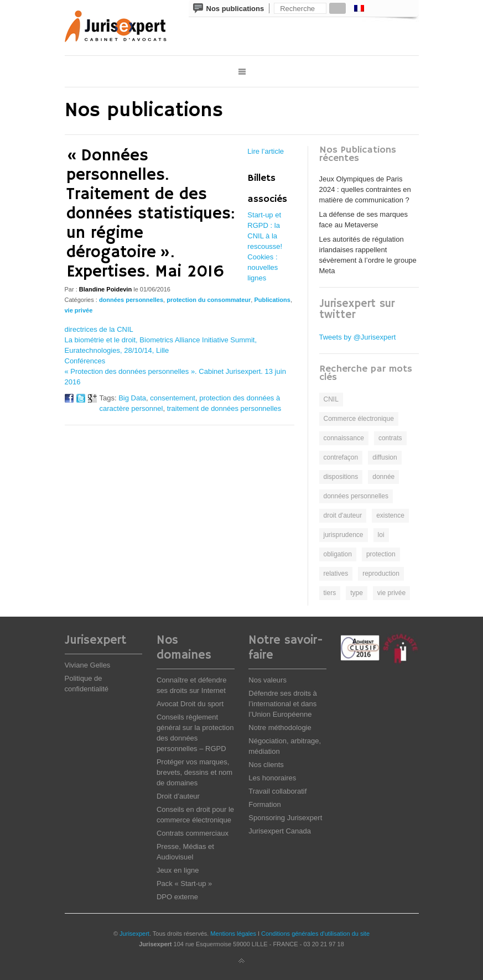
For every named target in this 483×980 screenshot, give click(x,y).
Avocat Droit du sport (190, 704)
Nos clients (266, 765)
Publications (272, 300)
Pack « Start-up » (184, 883)
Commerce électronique (359, 419)
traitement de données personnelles (224, 408)
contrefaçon (341, 457)
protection (381, 554)
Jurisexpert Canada (280, 831)
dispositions (341, 477)
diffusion (385, 457)
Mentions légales (233, 934)
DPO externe (177, 897)
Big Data (132, 398)
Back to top (242, 961)
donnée (383, 477)
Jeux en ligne (178, 870)
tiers (330, 593)
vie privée (79, 310)
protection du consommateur (209, 300)
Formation (265, 804)
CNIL (331, 399)
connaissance (344, 438)
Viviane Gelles (88, 665)
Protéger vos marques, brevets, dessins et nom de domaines (194, 772)
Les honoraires (272, 778)
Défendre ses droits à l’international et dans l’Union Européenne (283, 704)
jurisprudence (344, 535)
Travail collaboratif (277, 791)
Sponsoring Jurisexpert (285, 818)
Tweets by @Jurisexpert (358, 337)
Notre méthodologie (280, 728)
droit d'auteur (343, 515)
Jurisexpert (134, 934)
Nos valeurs (268, 680)
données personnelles (131, 300)
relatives (336, 574)
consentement (173, 398)
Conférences (85, 361)
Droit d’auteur (178, 796)
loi (381, 535)
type (357, 593)
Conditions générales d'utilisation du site (315, 934)
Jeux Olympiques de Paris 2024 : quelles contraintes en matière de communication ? (365, 189)
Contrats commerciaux (193, 833)
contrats (390, 438)
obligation (338, 554)
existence (390, 515)
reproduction (381, 574)
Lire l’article (266, 151)
